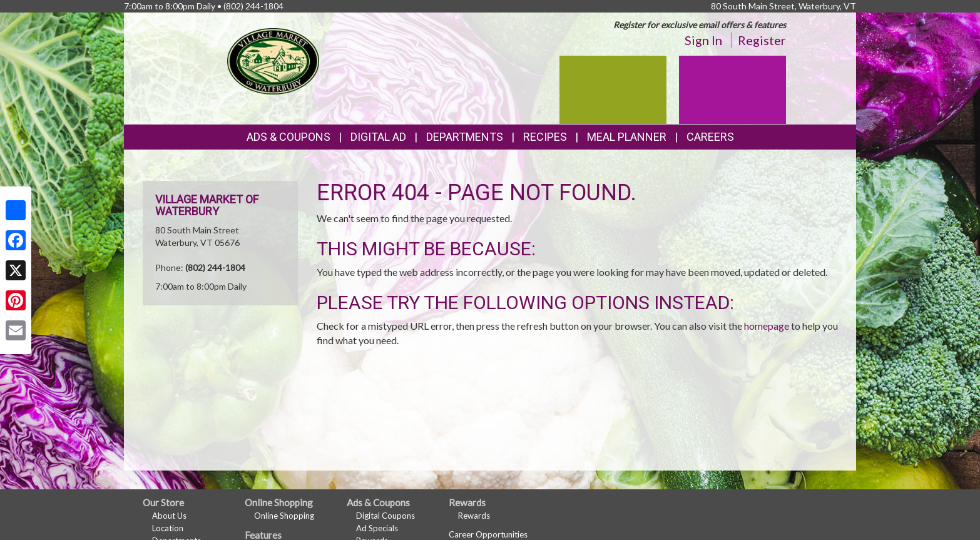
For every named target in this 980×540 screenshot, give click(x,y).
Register (762, 40)
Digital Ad (378, 137)
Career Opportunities (488, 534)
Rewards (474, 516)
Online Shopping (284, 516)
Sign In (703, 40)
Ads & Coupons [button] (288, 137)
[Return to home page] (273, 60)
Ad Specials (377, 528)
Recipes (545, 137)
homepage (767, 326)
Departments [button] (465, 137)
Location (168, 528)
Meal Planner (627, 137)
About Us (169, 516)
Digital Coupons (385, 516)
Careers (710, 137)
